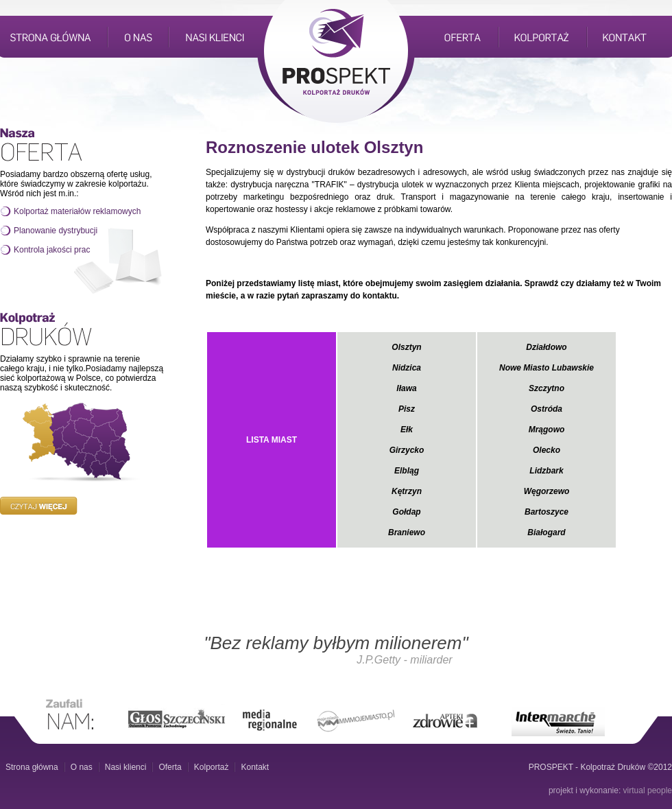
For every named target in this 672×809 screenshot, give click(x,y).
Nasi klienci (126, 767)
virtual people (648, 790)
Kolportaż (212, 767)
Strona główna (32, 767)
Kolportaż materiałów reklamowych (77, 211)
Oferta (170, 767)
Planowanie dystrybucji (56, 231)
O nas (82, 767)
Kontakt (255, 767)
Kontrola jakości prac (52, 250)
